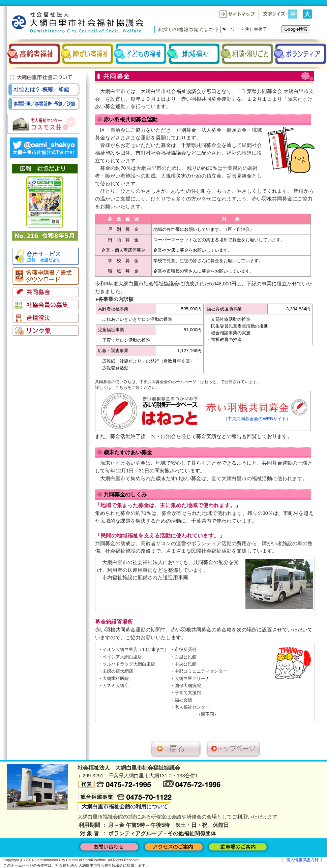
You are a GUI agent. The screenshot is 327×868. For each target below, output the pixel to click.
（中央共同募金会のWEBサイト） (257, 416)
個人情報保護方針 (302, 860)
